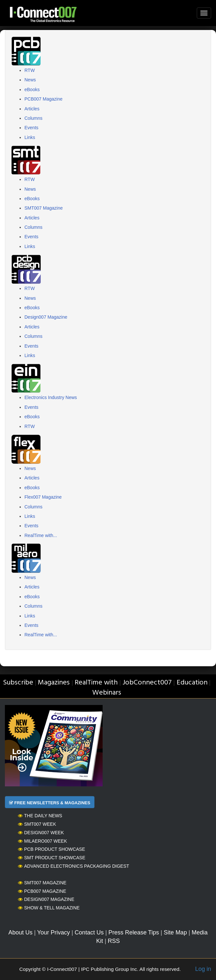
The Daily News (40, 816)
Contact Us (89, 932)
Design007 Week (41, 833)
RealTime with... (41, 535)
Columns (33, 118)
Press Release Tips (134, 932)
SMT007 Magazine (44, 208)
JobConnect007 (147, 683)
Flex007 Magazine (43, 497)
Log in (203, 969)
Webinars (107, 693)
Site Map (175, 932)
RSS (114, 941)
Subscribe (18, 683)
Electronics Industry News (51, 397)
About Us (21, 932)
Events (31, 128)
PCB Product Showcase (51, 849)
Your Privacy (53, 932)
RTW (30, 70)
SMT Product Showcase (52, 858)
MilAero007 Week (43, 841)
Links (30, 137)
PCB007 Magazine (43, 99)
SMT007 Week (37, 824)
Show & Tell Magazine (49, 908)
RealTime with (96, 683)
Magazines (54, 683)
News (30, 80)
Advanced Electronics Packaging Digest (73, 866)
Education (192, 683)
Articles (32, 109)
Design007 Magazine (46, 317)
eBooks (32, 90)
